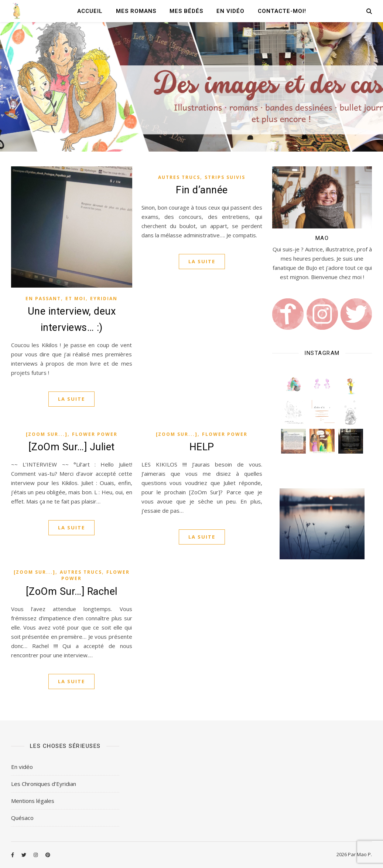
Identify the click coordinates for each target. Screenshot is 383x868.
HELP (202, 447)
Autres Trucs (179, 177)
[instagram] (36, 855)
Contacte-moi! (282, 11)
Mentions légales (33, 801)
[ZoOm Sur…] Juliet (72, 447)
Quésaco (22, 818)
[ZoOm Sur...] (47, 434)
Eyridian (104, 299)
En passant (43, 299)
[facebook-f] (13, 855)
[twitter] (24, 855)
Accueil (90, 11)
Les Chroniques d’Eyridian (44, 784)
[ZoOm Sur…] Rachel (72, 591)
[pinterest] (48, 855)
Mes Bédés (186, 11)
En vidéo (230, 11)
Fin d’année (202, 190)
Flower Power (95, 434)
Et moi (76, 299)
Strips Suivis (225, 177)
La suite (71, 399)
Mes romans (136, 11)
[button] (293, 384)
